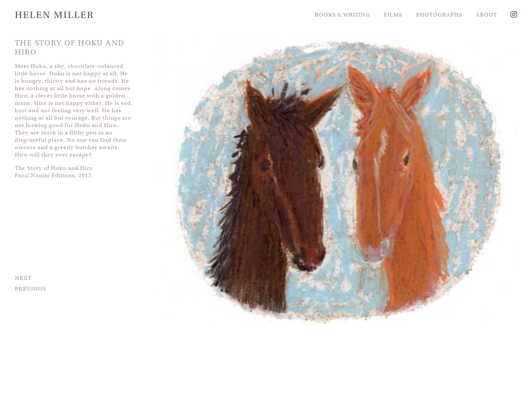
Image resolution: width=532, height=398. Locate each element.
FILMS (393, 15)
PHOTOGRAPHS (439, 15)
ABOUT (486, 15)
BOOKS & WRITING (342, 15)
